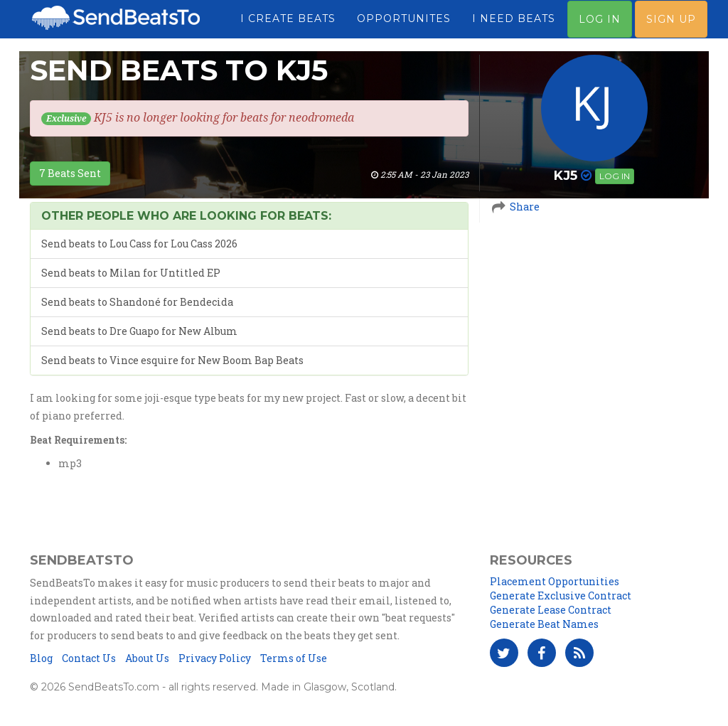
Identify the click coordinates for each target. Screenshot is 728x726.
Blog (41, 658)
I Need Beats (514, 25)
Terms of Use (294, 658)
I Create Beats (288, 25)
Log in (615, 176)
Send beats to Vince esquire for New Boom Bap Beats (172, 360)
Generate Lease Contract (551, 610)
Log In (600, 26)
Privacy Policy (215, 658)
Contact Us (89, 658)
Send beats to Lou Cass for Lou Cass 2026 (139, 244)
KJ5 (566, 176)
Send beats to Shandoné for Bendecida (137, 302)
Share (525, 207)
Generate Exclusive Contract (561, 596)
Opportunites (404, 25)
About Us (147, 658)
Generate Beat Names (544, 624)
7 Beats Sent (70, 173)
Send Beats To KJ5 (179, 70)
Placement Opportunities (555, 581)
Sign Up (671, 26)
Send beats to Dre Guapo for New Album (139, 331)
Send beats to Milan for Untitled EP (131, 273)
